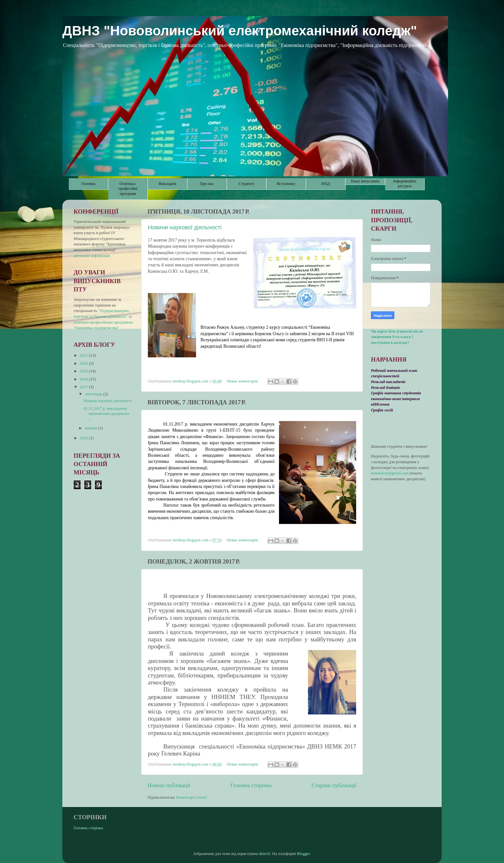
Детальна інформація (92, 256)
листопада (94, 394)
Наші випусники (365, 181)
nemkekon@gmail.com (390, 473)
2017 (84, 387)
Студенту (246, 184)
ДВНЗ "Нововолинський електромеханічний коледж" (240, 31)
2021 (84, 355)
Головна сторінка (251, 785)
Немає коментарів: (243, 381)
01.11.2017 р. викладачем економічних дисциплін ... (106, 413)
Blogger (303, 854)
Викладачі (167, 184)
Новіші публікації (169, 785)
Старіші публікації (334, 785)
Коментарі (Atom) (191, 797)
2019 (84, 371)
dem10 (265, 854)
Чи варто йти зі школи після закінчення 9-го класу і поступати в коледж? (397, 337)
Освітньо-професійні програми (128, 188)
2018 (84, 379)
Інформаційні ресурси (405, 184)
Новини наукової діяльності (185, 227)
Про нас (207, 184)
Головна (88, 184)
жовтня (92, 428)
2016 (84, 438)
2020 (84, 363)
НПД (326, 184)
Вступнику (286, 184)
